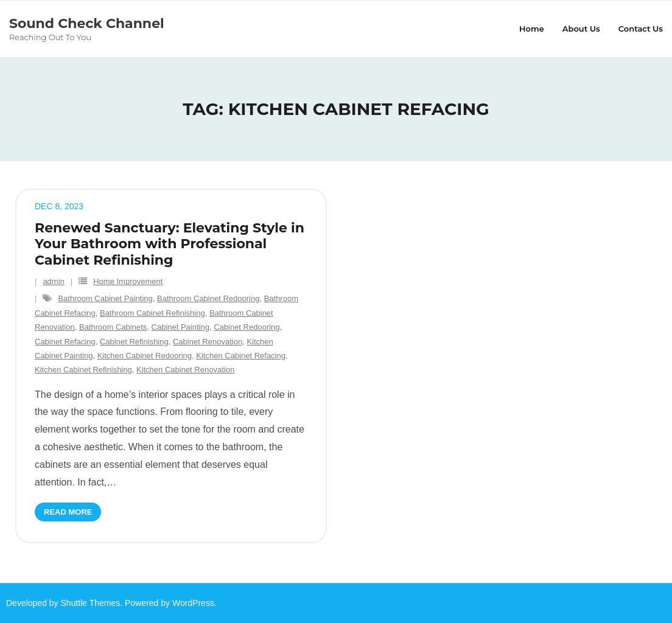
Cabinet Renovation (208, 342)
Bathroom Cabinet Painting (105, 298)
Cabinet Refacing (65, 342)
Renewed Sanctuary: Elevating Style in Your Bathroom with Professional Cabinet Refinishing (170, 244)
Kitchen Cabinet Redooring (145, 356)
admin (53, 281)
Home (532, 29)
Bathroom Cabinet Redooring (208, 298)
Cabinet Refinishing (134, 342)
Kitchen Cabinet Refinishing (83, 370)
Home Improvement (128, 281)
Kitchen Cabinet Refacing (241, 356)
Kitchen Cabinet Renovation (185, 370)
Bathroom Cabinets (113, 327)
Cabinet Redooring (247, 327)
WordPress (193, 603)
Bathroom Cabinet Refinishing (152, 313)
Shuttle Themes (91, 603)
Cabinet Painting (180, 327)
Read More (68, 512)
